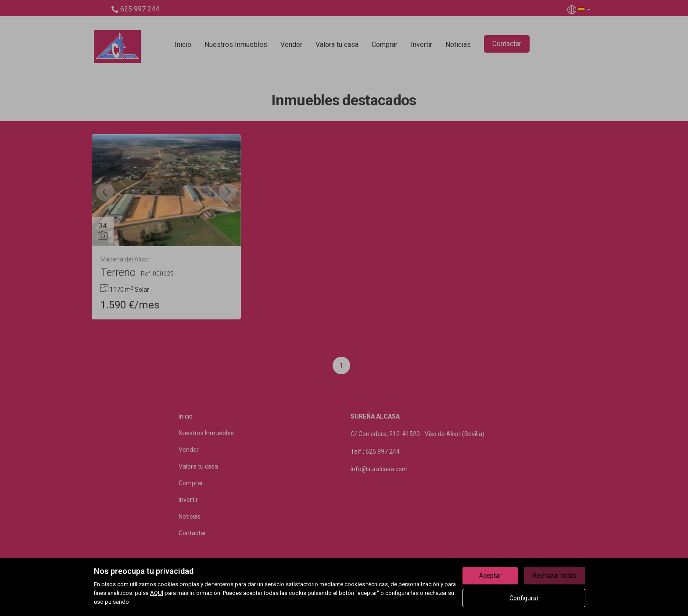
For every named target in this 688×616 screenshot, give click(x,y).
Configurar (524, 598)
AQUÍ (157, 593)
